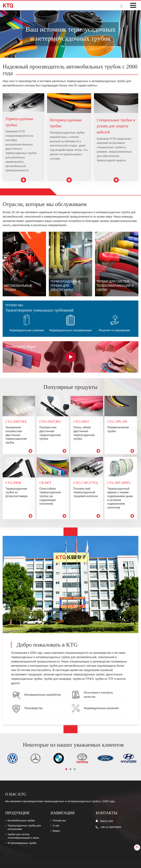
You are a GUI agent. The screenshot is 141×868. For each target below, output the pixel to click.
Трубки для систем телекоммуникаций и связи (23, 836)
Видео (56, 831)
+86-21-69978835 (111, 827)
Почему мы (59, 821)
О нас (56, 826)
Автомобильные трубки (21, 821)
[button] (66, 769)
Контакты (107, 813)
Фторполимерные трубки (22, 843)
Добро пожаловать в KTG (47, 645)
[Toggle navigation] (133, 5)
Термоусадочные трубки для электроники (24, 827)
